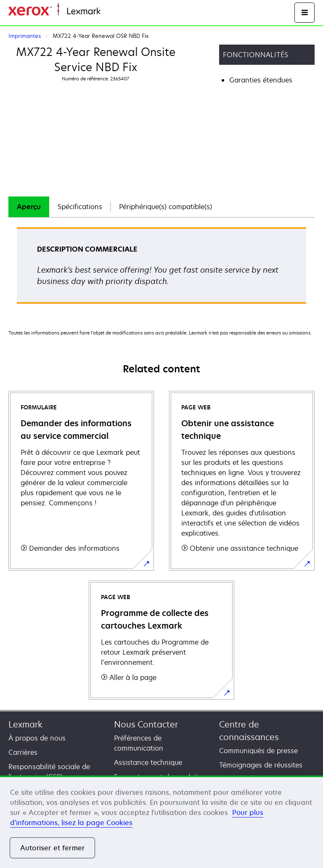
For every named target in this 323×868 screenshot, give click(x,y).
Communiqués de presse (258, 751)
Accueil (110, 12)
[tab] (29, 207)
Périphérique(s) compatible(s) (165, 207)
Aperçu (29, 207)
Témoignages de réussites (261, 765)
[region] (161, 822)
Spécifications (80, 207)
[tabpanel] (161, 268)
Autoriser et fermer (52, 848)
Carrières (23, 752)
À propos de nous (37, 738)
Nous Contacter (146, 724)
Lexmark (25, 724)
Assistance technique (148, 762)
